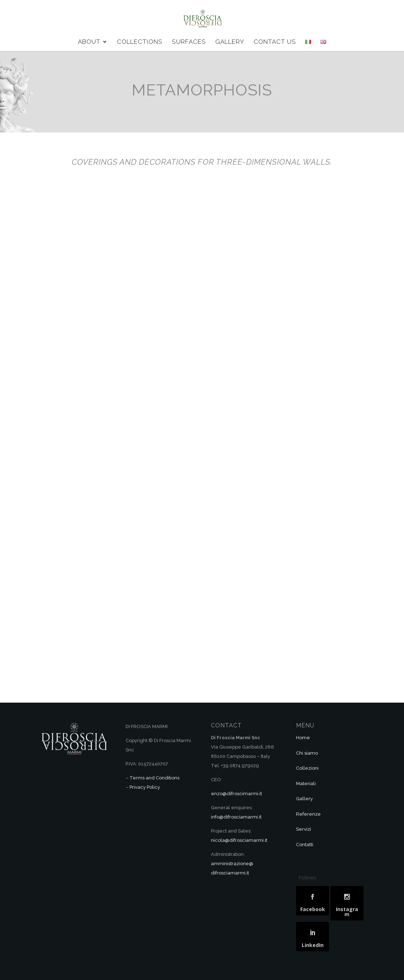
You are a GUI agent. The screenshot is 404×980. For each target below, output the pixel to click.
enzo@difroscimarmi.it (236, 794)
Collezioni (307, 768)
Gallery (304, 799)
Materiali (306, 784)
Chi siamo (307, 753)
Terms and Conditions (154, 778)
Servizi (304, 829)
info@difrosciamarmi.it (236, 817)
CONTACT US (275, 42)
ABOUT (89, 42)
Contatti (305, 845)
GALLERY (230, 42)
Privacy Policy (145, 787)
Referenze (308, 814)
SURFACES (189, 42)
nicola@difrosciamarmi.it (239, 840)
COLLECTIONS (140, 42)
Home (303, 738)
